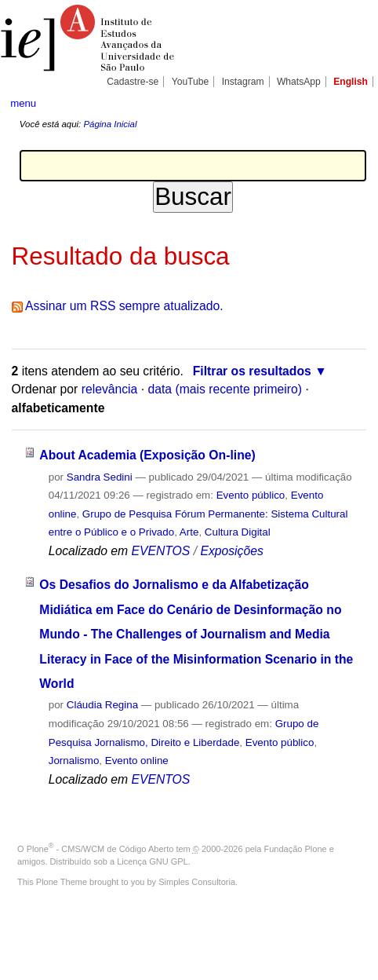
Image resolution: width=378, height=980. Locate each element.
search (352, 102)
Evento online (137, 761)
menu (23, 103)
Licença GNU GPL (152, 861)
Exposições (231, 551)
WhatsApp (299, 82)
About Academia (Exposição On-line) (147, 455)
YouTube (191, 82)
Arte (189, 532)
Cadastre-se (133, 82)
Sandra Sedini (100, 477)
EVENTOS (160, 551)
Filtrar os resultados (252, 371)
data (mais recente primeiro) (225, 389)
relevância (110, 389)
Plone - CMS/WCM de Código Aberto (100, 849)
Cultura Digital (238, 532)
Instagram (243, 82)
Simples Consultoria (197, 882)
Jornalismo (74, 761)
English (351, 82)
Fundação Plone (296, 849)
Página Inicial (110, 124)
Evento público (251, 495)
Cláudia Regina (102, 705)
